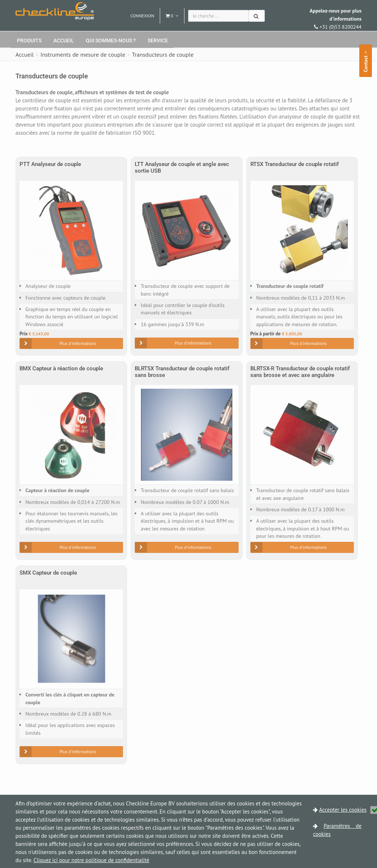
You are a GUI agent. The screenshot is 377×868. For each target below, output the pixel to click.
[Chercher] (257, 16)
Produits (29, 40)
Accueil (64, 40)
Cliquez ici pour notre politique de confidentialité (91, 860)
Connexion (142, 16)
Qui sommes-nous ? (111, 40)
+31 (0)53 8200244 (336, 19)
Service (158, 40)
